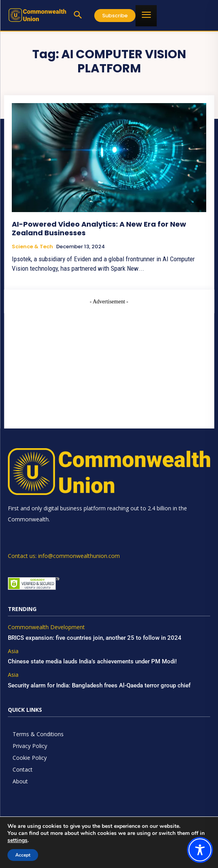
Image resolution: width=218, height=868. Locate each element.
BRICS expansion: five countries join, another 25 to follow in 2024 (95, 638)
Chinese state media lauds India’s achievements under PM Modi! (93, 661)
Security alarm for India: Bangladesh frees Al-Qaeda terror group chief (99, 685)
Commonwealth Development (46, 627)
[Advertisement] (109, 361)
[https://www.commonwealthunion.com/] (37, 15)
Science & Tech (32, 247)
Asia (13, 651)
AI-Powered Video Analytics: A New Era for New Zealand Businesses (99, 228)
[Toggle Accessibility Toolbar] (200, 850)
